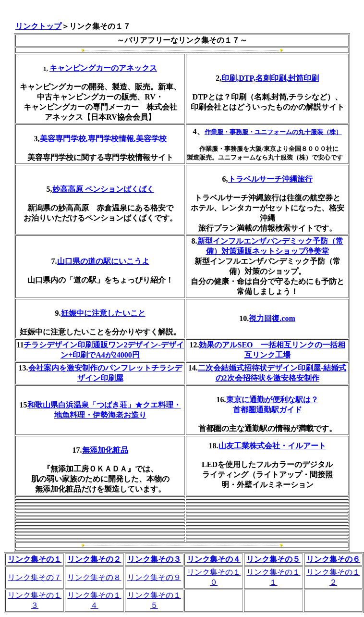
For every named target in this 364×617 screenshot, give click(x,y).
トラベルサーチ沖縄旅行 (270, 179)
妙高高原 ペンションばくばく (103, 189)
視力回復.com (272, 318)
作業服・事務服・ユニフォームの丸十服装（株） (273, 132)
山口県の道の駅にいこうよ (103, 261)
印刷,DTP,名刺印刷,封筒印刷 (270, 78)
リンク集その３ (154, 559)
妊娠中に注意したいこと (103, 313)
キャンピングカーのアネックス (103, 68)
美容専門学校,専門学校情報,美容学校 (103, 139)
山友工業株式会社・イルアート (272, 446)
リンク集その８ (94, 577)
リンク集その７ (35, 577)
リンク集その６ (333, 559)
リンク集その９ (154, 577)
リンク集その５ (273, 559)
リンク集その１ (35, 559)
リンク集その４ (214, 559)
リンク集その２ (94, 559)
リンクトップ (38, 26)
